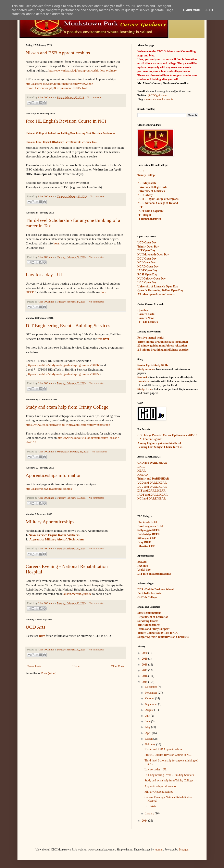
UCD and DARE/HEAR (152, 483)
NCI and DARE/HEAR (152, 499)
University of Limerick (151, 191)
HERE (30, 292)
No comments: (95, 97)
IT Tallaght (144, 215)
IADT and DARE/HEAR (152, 495)
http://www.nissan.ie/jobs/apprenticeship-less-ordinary (82, 70)
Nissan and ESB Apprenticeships (58, 53)
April (148, 733)
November (152, 693)
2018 (145, 665)
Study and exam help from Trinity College (67, 407)
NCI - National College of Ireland (158, 203)
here (56, 243)
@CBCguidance (157, 95)
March (149, 739)
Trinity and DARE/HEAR (153, 479)
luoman (159, 850)
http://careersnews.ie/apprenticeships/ (49, 489)
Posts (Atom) (49, 673)
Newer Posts (34, 666)
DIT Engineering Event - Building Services (68, 326)
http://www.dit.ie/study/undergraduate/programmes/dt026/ (63, 365)
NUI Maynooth (147, 183)
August (150, 710)
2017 (145, 670)
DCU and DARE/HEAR (152, 487)
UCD (140, 171)
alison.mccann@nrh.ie (77, 594)
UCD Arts (35, 627)
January (150, 814)
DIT (140, 207)
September (152, 704)
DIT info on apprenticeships (154, 574)
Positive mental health (151, 338)
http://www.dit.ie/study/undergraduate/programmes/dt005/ (63, 374)
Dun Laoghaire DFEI (150, 526)
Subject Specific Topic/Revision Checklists (163, 637)
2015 (145, 682)
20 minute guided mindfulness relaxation (162, 346)
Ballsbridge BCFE (148, 534)
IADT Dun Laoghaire (151, 211)
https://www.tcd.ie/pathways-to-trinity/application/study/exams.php (68, 425)
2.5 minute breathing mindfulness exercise (163, 350)
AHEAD (143, 475)
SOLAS (142, 562)
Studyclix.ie (145, 389)
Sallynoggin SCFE (148, 530)
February (151, 744)
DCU (140, 179)
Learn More (192, 10)
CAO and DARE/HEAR (152, 463)
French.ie (143, 381)
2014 (145, 821)
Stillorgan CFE (147, 538)
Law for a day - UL (45, 275)
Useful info (144, 570)
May (148, 727)
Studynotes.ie (146, 369)
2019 (145, 659)
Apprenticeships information (54, 475)
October (150, 698)
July (148, 716)
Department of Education (153, 617)
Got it (209, 10)
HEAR (141, 471)
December (151, 687)
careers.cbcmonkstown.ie (159, 99)
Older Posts (118, 666)
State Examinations (149, 613)
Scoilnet (142, 377)
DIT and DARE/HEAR (151, 491)
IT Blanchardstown (149, 219)
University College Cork (152, 187)
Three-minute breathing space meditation (163, 342)
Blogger (183, 850)
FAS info (143, 566)
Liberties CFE (146, 546)
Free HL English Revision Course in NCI (66, 121)
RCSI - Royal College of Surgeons (158, 199)
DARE (141, 467)
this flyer (104, 339)
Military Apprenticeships (50, 522)
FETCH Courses (148, 322)
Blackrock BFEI (147, 522)
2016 (145, 676)
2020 (145, 653)
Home (76, 666)
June (148, 721)
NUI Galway (145, 195)
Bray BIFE (144, 542)
